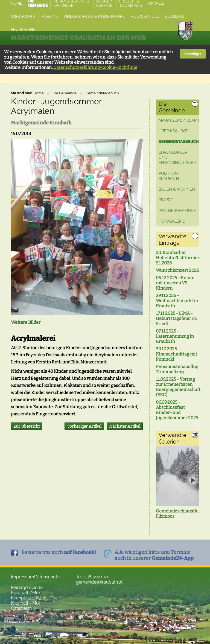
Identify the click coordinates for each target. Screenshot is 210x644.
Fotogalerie (172, 221)
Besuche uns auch (59, 552)
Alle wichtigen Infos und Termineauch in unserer (154, 555)
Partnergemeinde (177, 211)
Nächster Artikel (125, 426)
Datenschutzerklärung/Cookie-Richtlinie (95, 67)
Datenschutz (47, 577)
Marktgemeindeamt (179, 120)
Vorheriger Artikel (84, 426)
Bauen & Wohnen (177, 189)
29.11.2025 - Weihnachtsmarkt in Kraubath (177, 301)
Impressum (23, 577)
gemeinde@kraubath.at (99, 582)
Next (193, 481)
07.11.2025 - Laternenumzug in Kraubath (175, 336)
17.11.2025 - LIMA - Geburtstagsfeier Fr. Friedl (176, 318)
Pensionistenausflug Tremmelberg (177, 369)
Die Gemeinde (65, 93)
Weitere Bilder (26, 322)
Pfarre (166, 200)
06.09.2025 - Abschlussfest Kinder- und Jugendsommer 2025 (177, 410)
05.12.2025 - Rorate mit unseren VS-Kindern (175, 283)
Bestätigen (193, 54)
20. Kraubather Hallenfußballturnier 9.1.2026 (177, 258)
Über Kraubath (174, 131)
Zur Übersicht (27, 426)
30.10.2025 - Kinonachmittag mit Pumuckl (177, 354)
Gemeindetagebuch (102, 93)
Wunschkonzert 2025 (177, 270)
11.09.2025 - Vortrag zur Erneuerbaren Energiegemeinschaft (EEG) (177, 387)
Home (39, 93)
